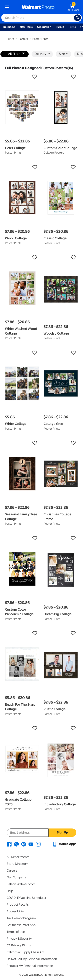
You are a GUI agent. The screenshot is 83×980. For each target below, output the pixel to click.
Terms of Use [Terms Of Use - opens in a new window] (16, 932)
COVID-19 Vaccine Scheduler (27, 898)
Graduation (44, 27)
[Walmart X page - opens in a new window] (16, 844)
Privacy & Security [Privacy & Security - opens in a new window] (19, 939)
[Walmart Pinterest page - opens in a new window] (24, 844)
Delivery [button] (42, 54)
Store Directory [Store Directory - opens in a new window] (17, 864)
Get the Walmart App (21, 925)
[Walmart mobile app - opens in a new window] (64, 844)
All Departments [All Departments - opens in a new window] (18, 857)
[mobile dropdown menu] (7, 7)
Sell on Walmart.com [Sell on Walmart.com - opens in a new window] (21, 884)
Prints (72, 27)
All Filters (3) (15, 54)
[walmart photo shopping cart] (72, 7)
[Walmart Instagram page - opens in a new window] (38, 844)
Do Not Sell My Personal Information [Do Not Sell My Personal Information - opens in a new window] (32, 959)
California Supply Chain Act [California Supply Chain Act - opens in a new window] (26, 952)
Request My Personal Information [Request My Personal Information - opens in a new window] (30, 966)
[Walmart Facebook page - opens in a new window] (9, 844)
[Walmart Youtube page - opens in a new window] (31, 844)
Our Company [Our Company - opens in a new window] (16, 877)
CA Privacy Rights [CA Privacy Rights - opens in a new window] (19, 945)
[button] (22, 77)
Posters (23, 39)
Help (10, 891)
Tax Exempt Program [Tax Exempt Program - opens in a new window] (21, 918)
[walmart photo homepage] (38, 7)
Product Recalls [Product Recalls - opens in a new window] (18, 905)
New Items (26, 27)
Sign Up (62, 832)
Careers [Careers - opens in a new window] (12, 871)
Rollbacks (9, 27)
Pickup (60, 27)
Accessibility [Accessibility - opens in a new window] (15, 911)
